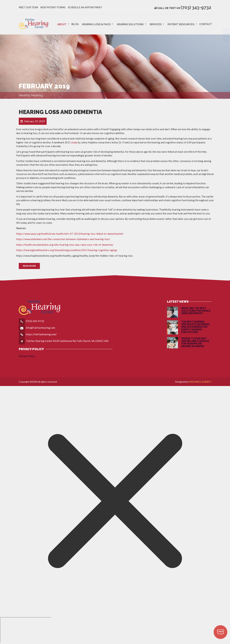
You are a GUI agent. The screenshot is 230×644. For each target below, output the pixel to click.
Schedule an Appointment (85, 7)
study (74, 142)
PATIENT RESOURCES (181, 24)
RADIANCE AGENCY (200, 382)
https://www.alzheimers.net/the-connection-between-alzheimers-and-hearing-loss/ (63, 239)
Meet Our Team (28, 7)
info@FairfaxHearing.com (40, 328)
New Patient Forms (53, 7)
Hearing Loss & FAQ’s (96, 24)
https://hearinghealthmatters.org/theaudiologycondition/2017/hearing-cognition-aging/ (67, 250)
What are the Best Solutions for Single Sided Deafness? (196, 311)
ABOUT (62, 24)
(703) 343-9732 (35, 321)
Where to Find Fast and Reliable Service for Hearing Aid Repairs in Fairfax (195, 342)
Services (156, 24)
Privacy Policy (27, 356)
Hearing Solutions (130, 24)
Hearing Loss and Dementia (60, 112)
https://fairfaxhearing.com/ (41, 334)
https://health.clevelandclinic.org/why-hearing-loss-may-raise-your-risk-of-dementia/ (65, 245)
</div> (26, 630)
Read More (29, 266)
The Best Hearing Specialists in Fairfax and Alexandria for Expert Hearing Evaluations (195, 327)
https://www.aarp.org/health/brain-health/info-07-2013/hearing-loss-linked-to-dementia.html (70, 234)
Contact (206, 24)
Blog (75, 24)
